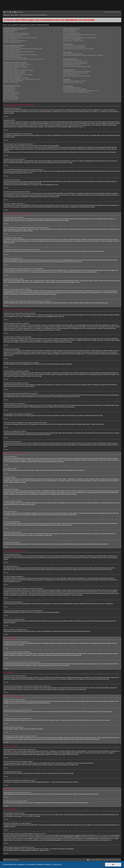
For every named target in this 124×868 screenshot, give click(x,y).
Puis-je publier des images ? (10, 92)
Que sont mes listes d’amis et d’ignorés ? (73, 54)
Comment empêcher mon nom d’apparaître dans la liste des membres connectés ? (23, 49)
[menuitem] (6, 12)
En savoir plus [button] (57, 864)
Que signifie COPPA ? (9, 32)
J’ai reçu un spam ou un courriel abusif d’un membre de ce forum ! (79, 49)
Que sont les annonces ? (10, 95)
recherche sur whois (101, 835)
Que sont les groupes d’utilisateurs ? (72, 33)
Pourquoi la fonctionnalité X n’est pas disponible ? (75, 89)
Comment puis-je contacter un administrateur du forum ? (76, 92)
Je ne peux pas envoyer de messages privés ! (74, 46)
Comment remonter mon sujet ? (11, 82)
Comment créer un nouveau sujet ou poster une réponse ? (17, 64)
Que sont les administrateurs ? (70, 30)
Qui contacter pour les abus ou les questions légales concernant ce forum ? (81, 91)
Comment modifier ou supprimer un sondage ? (15, 72)
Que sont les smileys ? (9, 90)
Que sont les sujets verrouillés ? (11, 98)
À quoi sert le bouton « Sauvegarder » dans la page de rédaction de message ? (22, 79)
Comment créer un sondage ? (11, 69)
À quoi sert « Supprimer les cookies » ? (13, 42)
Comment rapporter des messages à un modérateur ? (16, 78)
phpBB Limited (45, 815)
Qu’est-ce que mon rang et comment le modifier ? (15, 58)
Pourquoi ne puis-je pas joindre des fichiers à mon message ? (18, 75)
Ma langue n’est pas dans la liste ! (12, 53)
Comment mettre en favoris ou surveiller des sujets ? (76, 73)
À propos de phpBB (28, 816)
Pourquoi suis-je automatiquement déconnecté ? (15, 41)
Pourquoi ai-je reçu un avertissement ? (13, 76)
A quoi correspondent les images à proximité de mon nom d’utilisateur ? (21, 55)
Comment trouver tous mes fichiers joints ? (73, 83)
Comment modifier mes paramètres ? (12, 47)
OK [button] (113, 865)
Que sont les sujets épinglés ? (11, 96)
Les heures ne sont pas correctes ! (12, 50)
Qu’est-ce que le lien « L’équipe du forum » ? (74, 41)
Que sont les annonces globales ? (12, 93)
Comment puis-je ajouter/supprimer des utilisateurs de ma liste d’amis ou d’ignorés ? (83, 55)
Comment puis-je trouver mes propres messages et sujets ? (77, 66)
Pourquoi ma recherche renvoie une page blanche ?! (76, 63)
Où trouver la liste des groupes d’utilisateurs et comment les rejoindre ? (80, 35)
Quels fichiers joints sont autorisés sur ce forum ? (75, 81)
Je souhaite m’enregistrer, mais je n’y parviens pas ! (16, 33)
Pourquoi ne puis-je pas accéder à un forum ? (14, 73)
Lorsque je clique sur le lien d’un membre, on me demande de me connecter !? (24, 59)
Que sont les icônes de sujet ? (11, 99)
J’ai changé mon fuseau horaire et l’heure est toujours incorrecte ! (19, 52)
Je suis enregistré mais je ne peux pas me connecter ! (16, 35)
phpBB (79, 262)
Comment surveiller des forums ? (71, 74)
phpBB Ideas (81, 825)
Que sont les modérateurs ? (70, 32)
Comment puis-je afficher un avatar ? (12, 56)
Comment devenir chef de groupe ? (71, 36)
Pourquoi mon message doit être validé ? (13, 81)
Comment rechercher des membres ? (72, 65)
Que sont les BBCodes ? (9, 87)
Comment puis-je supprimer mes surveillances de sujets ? (77, 76)
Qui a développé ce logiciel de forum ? (72, 88)
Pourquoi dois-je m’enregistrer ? (11, 30)
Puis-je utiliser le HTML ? (10, 89)
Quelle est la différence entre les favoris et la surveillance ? (77, 71)
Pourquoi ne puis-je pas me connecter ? (13, 36)
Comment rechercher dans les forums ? (73, 60)
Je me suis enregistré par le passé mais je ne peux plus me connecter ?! (21, 38)
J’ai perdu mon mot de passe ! (11, 39)
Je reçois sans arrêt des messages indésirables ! (75, 47)
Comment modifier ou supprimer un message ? (15, 66)
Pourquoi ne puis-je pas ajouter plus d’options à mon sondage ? (19, 70)
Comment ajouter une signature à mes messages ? (16, 67)
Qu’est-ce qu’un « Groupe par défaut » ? (73, 39)
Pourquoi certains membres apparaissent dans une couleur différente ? (80, 38)
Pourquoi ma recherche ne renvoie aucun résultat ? (75, 62)
